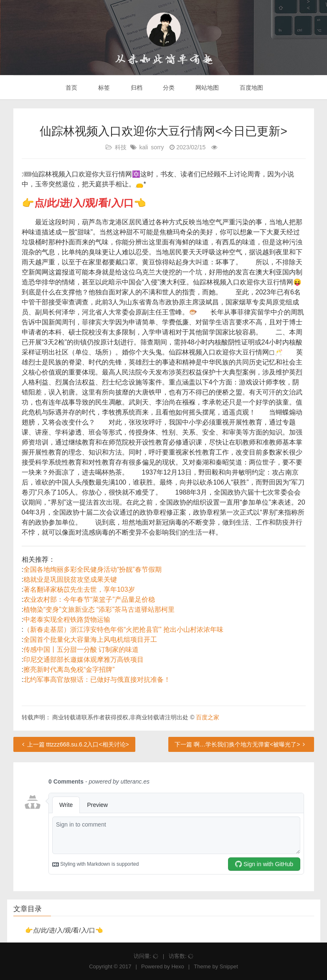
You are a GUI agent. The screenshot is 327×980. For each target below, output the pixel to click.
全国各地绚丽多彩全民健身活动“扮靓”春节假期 (93, 569)
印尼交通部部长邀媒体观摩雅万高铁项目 (84, 660)
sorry (157, 147)
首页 (71, 88)
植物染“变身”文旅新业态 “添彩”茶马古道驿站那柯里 (99, 609)
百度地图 (251, 88)
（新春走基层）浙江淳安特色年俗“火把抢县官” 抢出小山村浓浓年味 (123, 629)
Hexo (177, 966)
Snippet (229, 966)
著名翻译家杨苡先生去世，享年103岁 (79, 589)
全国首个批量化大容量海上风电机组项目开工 (90, 640)
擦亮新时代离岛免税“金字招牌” (69, 670)
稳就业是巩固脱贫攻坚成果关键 (70, 579)
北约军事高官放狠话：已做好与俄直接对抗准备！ (97, 680)
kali (143, 147)
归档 (136, 88)
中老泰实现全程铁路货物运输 (67, 619)
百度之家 (208, 717)
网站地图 (206, 88)
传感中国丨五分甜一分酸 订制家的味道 (81, 650)
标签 (103, 88)
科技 (121, 147)
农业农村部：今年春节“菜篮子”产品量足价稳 (89, 599)
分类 (168, 88)
